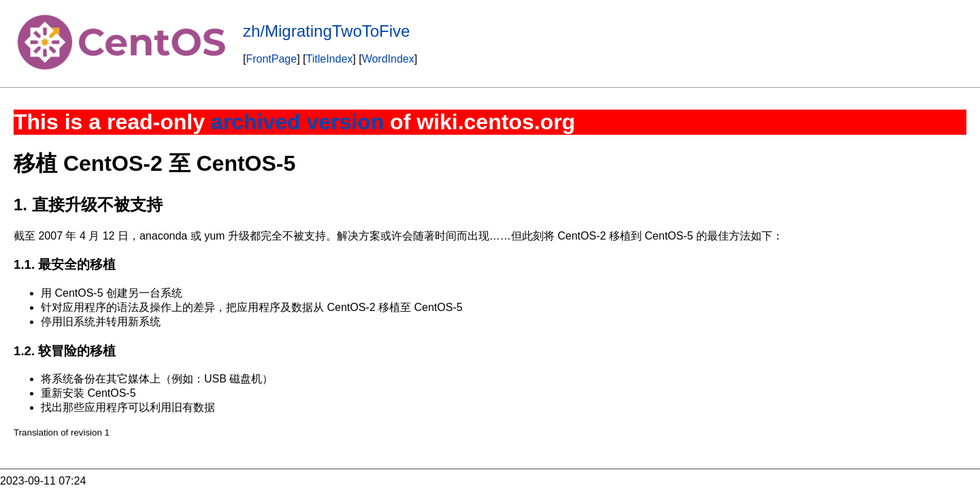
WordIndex (388, 59)
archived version (297, 122)
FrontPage (271, 59)
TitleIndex (330, 59)
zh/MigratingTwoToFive (326, 31)
